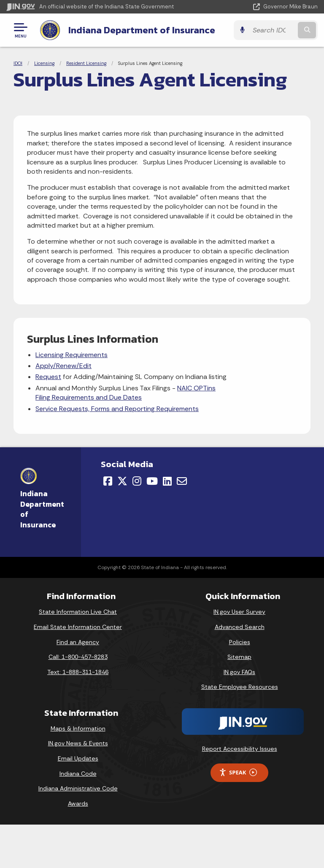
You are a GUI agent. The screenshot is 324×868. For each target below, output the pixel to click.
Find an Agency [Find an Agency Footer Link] (78, 642)
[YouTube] (152, 481)
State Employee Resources (240, 687)
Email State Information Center (78, 627)
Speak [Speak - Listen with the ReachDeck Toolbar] (238, 773)
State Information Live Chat (78, 612)
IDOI (18, 63)
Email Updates (78, 758)
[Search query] (272, 30)
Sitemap (239, 657)
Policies (240, 642)
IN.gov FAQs (239, 672)
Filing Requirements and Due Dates (89, 397)
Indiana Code (78, 774)
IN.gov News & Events (78, 743)
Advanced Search (240, 627)
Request (48, 377)
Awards (78, 804)
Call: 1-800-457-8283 (78, 657)
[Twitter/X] (122, 481)
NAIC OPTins (196, 388)
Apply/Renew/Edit (63, 366)
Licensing (44, 63)
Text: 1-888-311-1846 (78, 672)
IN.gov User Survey (239, 612)
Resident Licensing (86, 63)
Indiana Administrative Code (78, 788)
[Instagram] (137, 481)
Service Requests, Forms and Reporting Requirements (117, 409)
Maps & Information (78, 728)
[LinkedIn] (167, 481)
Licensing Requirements (72, 355)
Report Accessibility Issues (240, 749)
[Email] (182, 481)
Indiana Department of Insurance (142, 30)
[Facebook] (108, 481)
